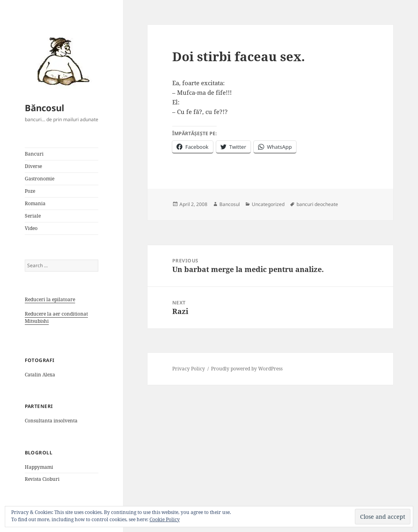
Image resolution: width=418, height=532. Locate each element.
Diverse (33, 166)
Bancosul (230, 204)
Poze (30, 191)
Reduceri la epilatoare (50, 299)
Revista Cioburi (42, 479)
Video (31, 228)
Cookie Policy (165, 519)
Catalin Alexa (40, 375)
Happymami (39, 467)
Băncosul (45, 108)
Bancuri (34, 154)
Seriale (33, 216)
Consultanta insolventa (51, 421)
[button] (61, 61)
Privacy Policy (189, 369)
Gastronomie (40, 179)
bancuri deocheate (317, 204)
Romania (35, 203)
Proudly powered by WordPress (247, 369)
